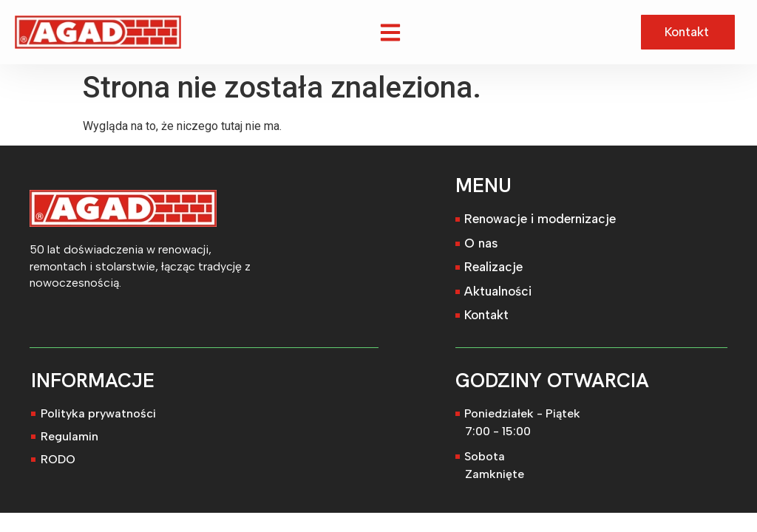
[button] (391, 32)
